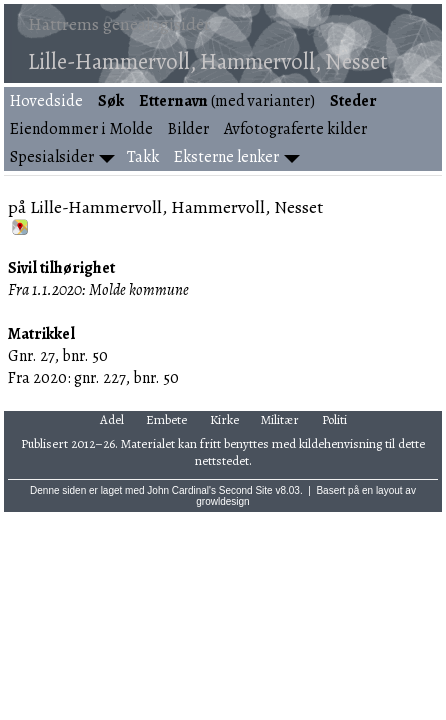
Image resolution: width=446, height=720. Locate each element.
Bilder (188, 129)
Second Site (246, 490)
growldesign (222, 501)
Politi (334, 419)
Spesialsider (52, 157)
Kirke (224, 419)
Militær (280, 419)
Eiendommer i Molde (81, 129)
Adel (112, 419)
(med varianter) (227, 101)
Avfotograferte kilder (295, 129)
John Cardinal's (181, 490)
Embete (166, 419)
